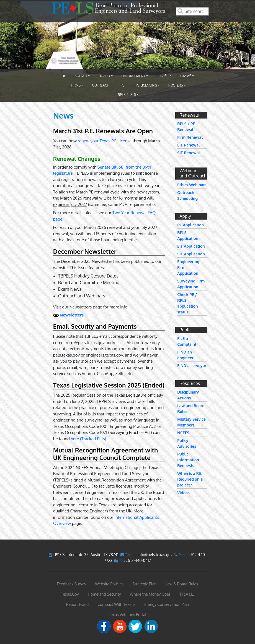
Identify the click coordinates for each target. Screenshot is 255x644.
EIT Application (191, 246)
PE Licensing (146, 85)
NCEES (183, 433)
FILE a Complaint (187, 341)
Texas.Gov (70, 594)
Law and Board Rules (191, 409)
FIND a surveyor (192, 366)
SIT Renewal (189, 153)
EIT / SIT (163, 76)
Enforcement (133, 76)
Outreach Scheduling (187, 195)
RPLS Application (188, 235)
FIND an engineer (185, 355)
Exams (186, 76)
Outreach (101, 85)
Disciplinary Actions (188, 395)
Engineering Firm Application (188, 267)
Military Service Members (191, 422)
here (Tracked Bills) (89, 439)
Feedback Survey (71, 584)
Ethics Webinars (192, 185)
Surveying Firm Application (191, 284)
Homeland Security (104, 594)
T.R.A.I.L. (187, 594)
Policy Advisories (187, 443)
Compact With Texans (116, 604)
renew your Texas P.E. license (105, 141)
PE (123, 85)
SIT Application (191, 254)
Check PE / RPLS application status (187, 303)
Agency (81, 76)
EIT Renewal (189, 145)
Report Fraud (77, 604)
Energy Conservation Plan (167, 604)
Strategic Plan (144, 584)
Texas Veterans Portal (128, 615)
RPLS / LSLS (127, 95)
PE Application (190, 225)
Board (104, 76)
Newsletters (72, 315)
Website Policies (109, 584)
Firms (76, 85)
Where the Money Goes (150, 594)
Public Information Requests (188, 460)
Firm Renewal (190, 137)
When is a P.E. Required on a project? (190, 479)
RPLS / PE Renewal (186, 127)
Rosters (176, 85)
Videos (183, 493)
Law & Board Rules (182, 584)
